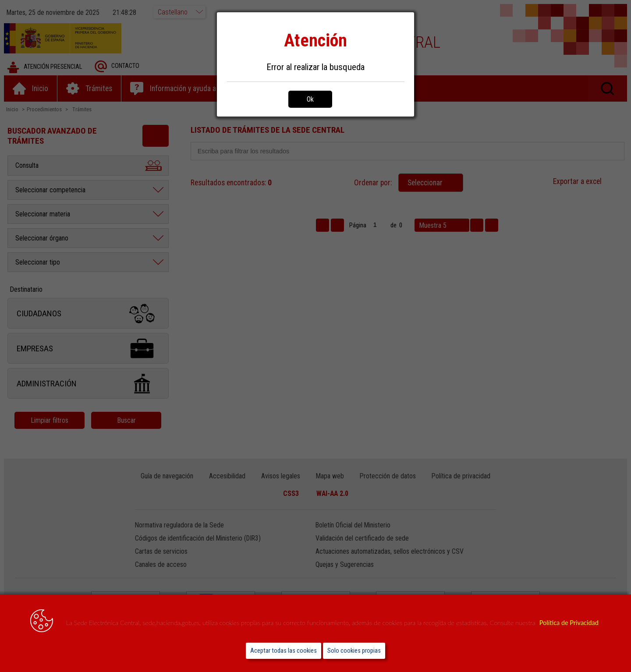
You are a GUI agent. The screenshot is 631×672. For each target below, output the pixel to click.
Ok (310, 99)
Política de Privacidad (569, 623)
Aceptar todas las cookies (284, 651)
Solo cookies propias (354, 651)
